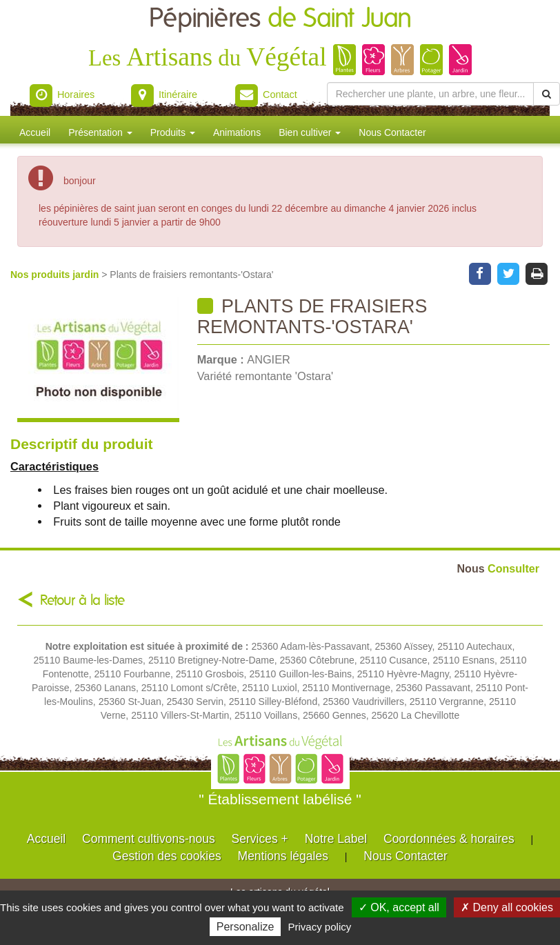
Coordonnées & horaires (449, 839)
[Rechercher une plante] (430, 94)
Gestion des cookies (167, 856)
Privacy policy (320, 927)
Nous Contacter (392, 132)
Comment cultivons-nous (149, 839)
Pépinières (280, 19)
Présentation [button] (100, 132)
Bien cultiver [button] (310, 132)
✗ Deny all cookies (507, 907)
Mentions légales (283, 856)
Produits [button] (173, 132)
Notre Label (336, 839)
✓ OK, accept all (399, 907)
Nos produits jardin (56, 275)
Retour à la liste (82, 600)
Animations (237, 132)
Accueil (35, 132)
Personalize (246, 927)
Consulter (498, 568)
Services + (260, 839)
